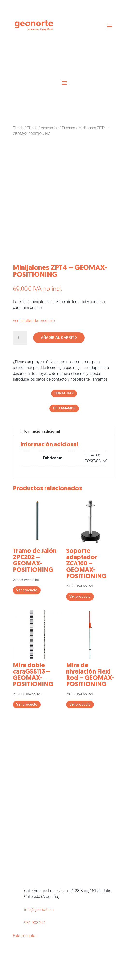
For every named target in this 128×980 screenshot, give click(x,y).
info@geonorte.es (39, 910)
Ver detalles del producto (34, 321)
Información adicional (40, 431)
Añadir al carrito (59, 338)
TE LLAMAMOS (64, 408)
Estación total (25, 936)
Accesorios (50, 128)
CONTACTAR (64, 393)
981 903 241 (35, 923)
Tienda (18, 128)
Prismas (68, 128)
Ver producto (27, 590)
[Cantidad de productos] (20, 338)
